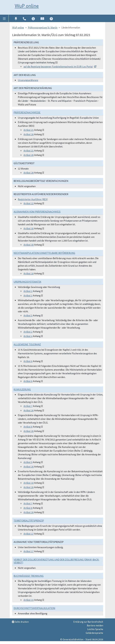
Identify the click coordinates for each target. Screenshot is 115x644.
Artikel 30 (29, 228)
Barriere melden (95, 625)
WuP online (27, 6)
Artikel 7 (28, 406)
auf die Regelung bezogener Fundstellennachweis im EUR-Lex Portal (58, 66)
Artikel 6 (28, 361)
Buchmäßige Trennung (29, 576)
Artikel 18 (29, 273)
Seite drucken (20, 622)
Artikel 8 (28, 427)
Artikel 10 (29, 483)
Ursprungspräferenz (28, 80)
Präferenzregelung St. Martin (43, 27)
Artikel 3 (28, 295)
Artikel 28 (29, 172)
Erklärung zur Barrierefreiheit (88, 622)
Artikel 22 (29, 203)
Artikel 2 (28, 291)
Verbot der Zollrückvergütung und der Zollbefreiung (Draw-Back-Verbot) (57, 561)
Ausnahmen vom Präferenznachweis (37, 211)
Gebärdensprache (94, 633)
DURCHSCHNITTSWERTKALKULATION (34, 608)
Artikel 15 (29, 600)
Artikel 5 (28, 315)
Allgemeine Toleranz (27, 344)
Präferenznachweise (27, 112)
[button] (4, 18)
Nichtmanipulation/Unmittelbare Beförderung (44, 253)
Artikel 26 (29, 134)
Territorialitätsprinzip (29, 520)
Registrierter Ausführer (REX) (33, 199)
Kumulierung (22, 389)
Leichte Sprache (95, 629)
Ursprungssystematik (27, 282)
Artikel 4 (28, 336)
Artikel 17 (29, 533)
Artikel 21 (29, 130)
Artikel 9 (28, 462)
